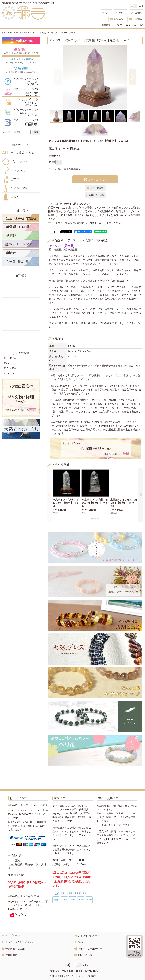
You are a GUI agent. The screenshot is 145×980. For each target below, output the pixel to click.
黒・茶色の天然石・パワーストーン (21, 340)
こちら (137, 313)
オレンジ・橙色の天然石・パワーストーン (21, 294)
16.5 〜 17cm (11, 368)
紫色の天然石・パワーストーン (21, 327)
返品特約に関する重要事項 (65, 169)
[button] (58, 77)
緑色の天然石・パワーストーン (21, 301)
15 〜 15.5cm (11, 358)
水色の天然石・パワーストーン (21, 314)
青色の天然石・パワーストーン (21, 307)
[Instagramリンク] (68, 965)
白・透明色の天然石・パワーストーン (21, 334)
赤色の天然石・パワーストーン (21, 281)
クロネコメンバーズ (70, 846)
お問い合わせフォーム (116, 839)
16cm (7, 363)
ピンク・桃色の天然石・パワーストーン (21, 321)
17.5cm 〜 (9, 373)
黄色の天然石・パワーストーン (21, 288)
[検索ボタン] (36, 132)
